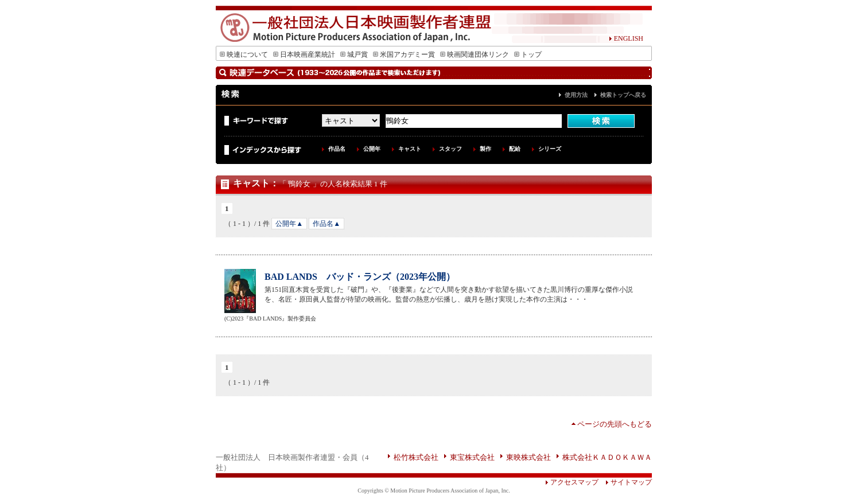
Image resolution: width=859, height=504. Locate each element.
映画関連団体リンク (475, 54)
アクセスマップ (572, 482)
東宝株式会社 (472, 457)
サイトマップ (625, 482)
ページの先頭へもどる (615, 424)
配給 (515, 149)
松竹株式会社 (416, 457)
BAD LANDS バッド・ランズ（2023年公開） (360, 277)
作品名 (337, 149)
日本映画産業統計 (304, 54)
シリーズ (550, 149)
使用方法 (576, 95)
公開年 (372, 149)
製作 (485, 149)
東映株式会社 (528, 457)
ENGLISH (626, 38)
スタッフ (450, 149)
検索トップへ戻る (623, 95)
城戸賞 (354, 54)
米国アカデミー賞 (404, 54)
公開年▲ (289, 224)
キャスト (410, 149)
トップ (528, 54)
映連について (244, 54)
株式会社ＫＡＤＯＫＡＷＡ (607, 457)
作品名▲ (327, 224)
